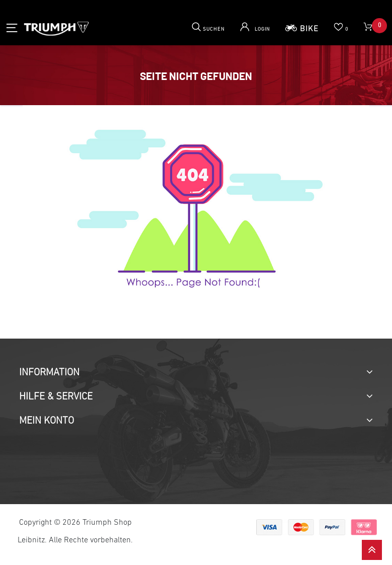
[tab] (196, 373)
